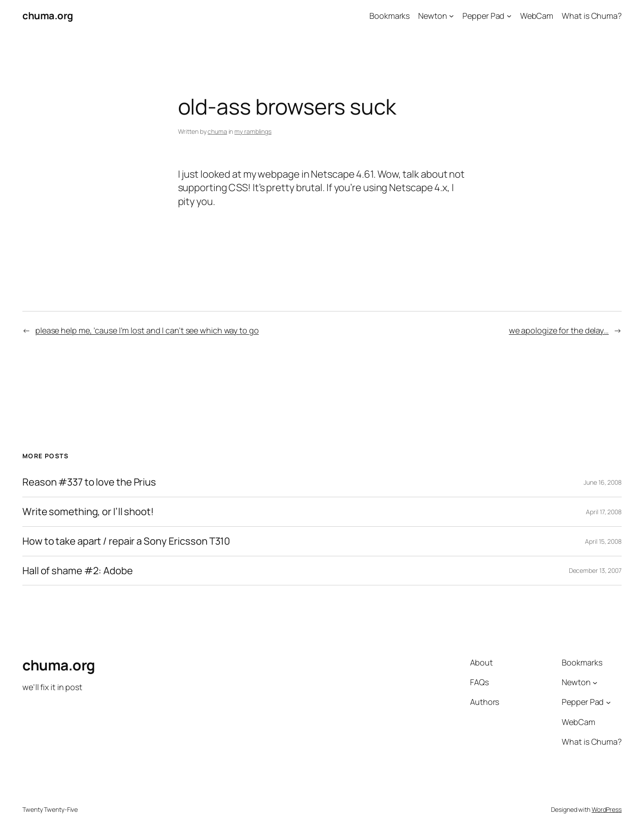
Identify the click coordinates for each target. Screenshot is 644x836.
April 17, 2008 (604, 512)
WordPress (607, 809)
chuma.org (48, 16)
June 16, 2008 (603, 482)
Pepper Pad (483, 16)
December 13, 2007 (595, 570)
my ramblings (253, 131)
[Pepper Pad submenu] (509, 16)
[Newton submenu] (451, 16)
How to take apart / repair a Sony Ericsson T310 (126, 541)
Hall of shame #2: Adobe (78, 571)
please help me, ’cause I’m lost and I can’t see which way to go (147, 330)
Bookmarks (390, 16)
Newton (432, 16)
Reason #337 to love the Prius (89, 482)
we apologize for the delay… (559, 330)
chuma (217, 131)
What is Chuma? (592, 16)
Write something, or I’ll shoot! (88, 512)
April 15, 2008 (603, 541)
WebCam (537, 16)
